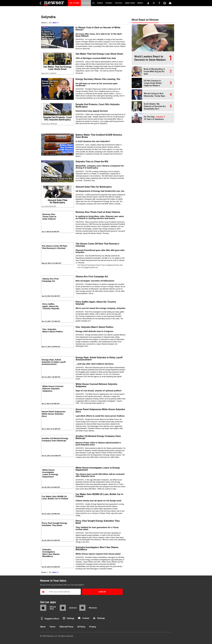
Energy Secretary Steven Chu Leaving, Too (98, 79)
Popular (86, 3)
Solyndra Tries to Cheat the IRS (92, 161)
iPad (52, 609)
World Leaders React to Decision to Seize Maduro (150, 58)
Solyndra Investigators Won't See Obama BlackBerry (97, 548)
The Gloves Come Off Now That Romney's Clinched (97, 245)
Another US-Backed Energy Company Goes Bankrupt (98, 437)
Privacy (93, 627)
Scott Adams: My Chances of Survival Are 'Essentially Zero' (155, 106)
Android (73, 608)
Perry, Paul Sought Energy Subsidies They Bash (98, 522)
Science (109, 3)
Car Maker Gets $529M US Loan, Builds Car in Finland (99, 495)
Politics (119, 3)
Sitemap (101, 618)
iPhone (53, 607)
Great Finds (130, 3)
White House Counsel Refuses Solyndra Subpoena (96, 385)
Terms (52, 627)
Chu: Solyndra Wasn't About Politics (95, 327)
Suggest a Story (52, 619)
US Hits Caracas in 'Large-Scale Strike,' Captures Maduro (153, 83)
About (43, 627)
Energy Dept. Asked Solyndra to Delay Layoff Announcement (99, 358)
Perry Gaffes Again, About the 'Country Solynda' (96, 303)
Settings (71, 618)
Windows (93, 608)
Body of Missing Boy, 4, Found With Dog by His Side (154, 72)
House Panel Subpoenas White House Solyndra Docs (100, 410)
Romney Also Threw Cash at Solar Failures (98, 212)
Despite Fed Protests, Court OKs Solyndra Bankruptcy (98, 105)
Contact (86, 618)
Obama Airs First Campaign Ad (92, 276)
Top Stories (74, 3)
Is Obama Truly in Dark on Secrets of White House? (98, 29)
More (140, 3)
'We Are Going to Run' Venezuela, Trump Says (154, 95)
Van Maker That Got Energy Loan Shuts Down (99, 54)
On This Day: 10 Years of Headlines (154, 118)
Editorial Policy (66, 627)
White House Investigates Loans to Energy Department (98, 469)
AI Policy (81, 627)
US (93, 3)
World (100, 3)
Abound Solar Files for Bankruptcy (94, 187)
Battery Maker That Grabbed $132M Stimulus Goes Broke (99, 136)
